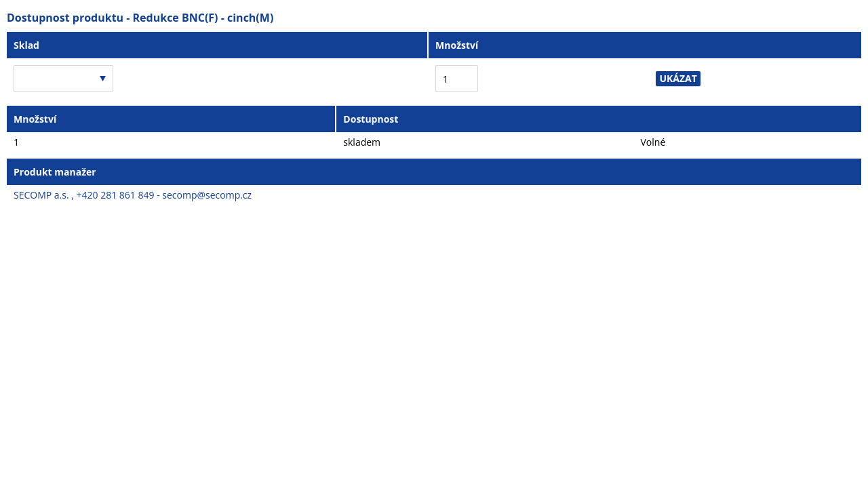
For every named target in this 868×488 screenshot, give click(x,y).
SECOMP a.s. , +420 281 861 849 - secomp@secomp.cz (133, 195)
